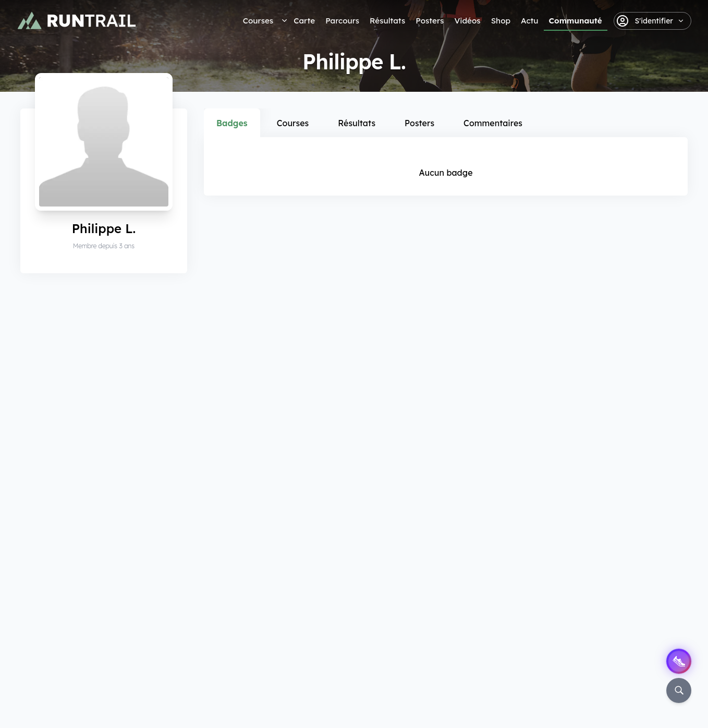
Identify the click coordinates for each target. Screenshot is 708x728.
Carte (304, 21)
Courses (258, 21)
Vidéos (467, 21)
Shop (501, 21)
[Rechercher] (679, 690)
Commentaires (493, 123)
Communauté (576, 21)
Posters (430, 21)
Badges (232, 123)
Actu (529, 21)
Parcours (342, 21)
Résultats (387, 21)
